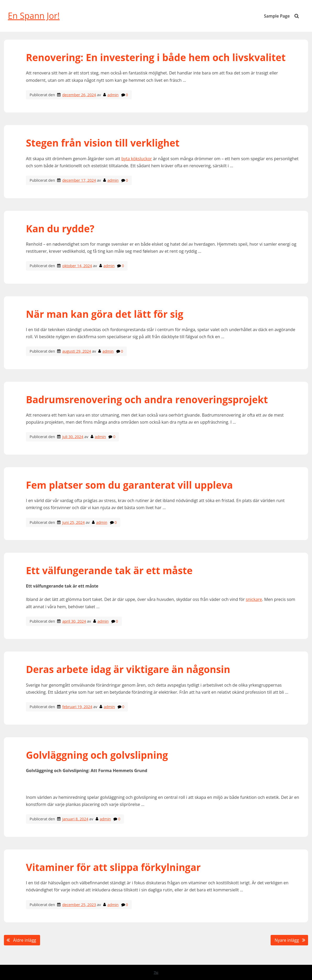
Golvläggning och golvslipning (97, 755)
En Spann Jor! (34, 16)
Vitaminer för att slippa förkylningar (113, 867)
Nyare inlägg (287, 940)
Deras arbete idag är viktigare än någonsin (129, 669)
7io (156, 973)
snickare (254, 599)
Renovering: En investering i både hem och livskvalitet (156, 57)
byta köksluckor (137, 159)
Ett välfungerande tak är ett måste (109, 570)
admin (113, 95)
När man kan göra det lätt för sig (105, 314)
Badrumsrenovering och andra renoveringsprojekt (147, 400)
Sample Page (277, 16)
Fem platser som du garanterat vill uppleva (131, 485)
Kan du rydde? (60, 229)
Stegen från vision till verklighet (104, 143)
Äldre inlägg (25, 940)
